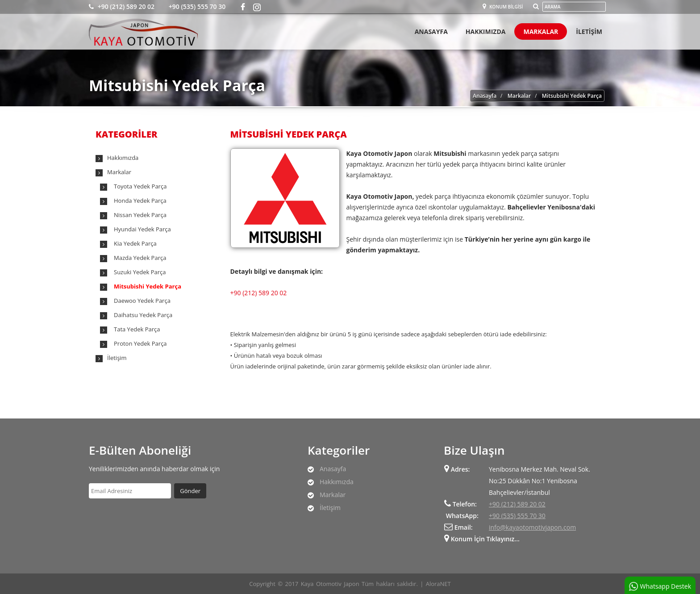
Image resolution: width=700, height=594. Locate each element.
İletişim (117, 358)
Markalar (541, 31)
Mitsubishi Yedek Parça (572, 96)
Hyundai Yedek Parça (142, 229)
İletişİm (589, 31)
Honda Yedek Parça (140, 201)
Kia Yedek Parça (135, 243)
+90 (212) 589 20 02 (122, 6)
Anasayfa (431, 31)
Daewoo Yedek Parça (142, 301)
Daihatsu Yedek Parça (143, 315)
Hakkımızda (486, 31)
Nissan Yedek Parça (140, 215)
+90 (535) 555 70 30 (196, 6)
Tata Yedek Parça (137, 329)
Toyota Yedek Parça (140, 186)
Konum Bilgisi (503, 7)
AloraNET (438, 584)
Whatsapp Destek (660, 586)
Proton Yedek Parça (140, 343)
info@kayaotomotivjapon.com (532, 527)
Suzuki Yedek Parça (140, 272)
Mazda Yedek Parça (140, 258)
